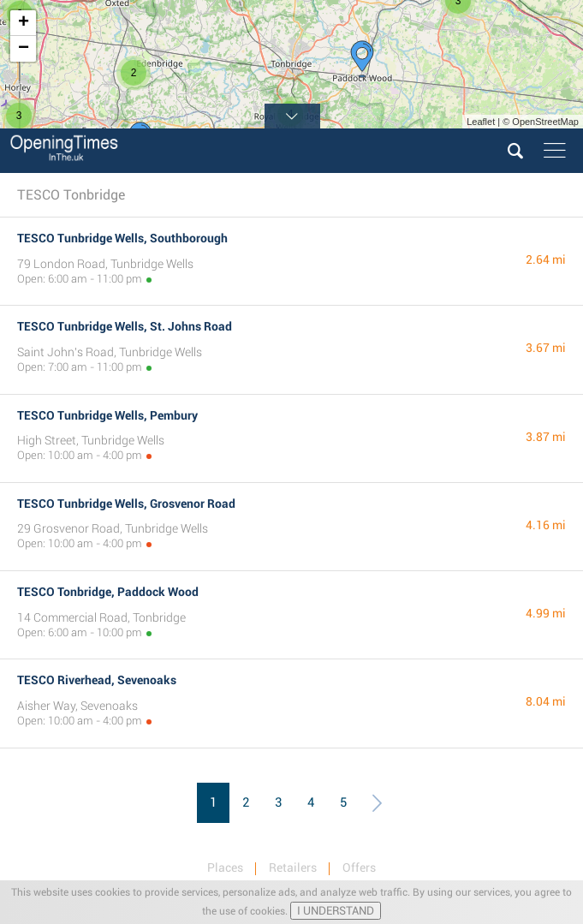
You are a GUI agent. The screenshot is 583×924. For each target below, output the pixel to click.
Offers (359, 867)
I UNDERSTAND (336, 911)
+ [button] (24, 23)
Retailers (293, 867)
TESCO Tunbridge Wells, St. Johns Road (125, 326)
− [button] (24, 49)
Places (225, 867)
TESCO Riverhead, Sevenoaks (97, 680)
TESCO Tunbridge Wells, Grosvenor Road (126, 504)
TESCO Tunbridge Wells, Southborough (122, 238)
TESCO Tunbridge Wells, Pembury (107, 415)
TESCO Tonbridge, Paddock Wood (108, 592)
